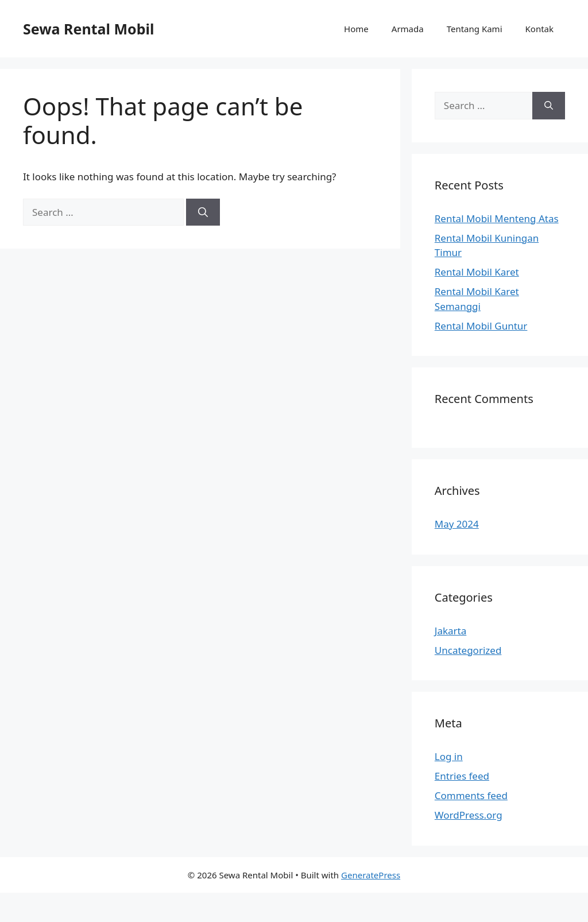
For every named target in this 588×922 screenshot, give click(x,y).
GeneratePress (371, 875)
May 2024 (457, 524)
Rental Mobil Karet (477, 272)
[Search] (203, 212)
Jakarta (451, 631)
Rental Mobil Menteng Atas (497, 218)
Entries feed (462, 776)
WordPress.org (469, 815)
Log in (449, 756)
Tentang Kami (475, 29)
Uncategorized (468, 650)
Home (356, 29)
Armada (408, 29)
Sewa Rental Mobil (88, 29)
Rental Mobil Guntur (481, 326)
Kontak (539, 29)
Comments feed (471, 795)
